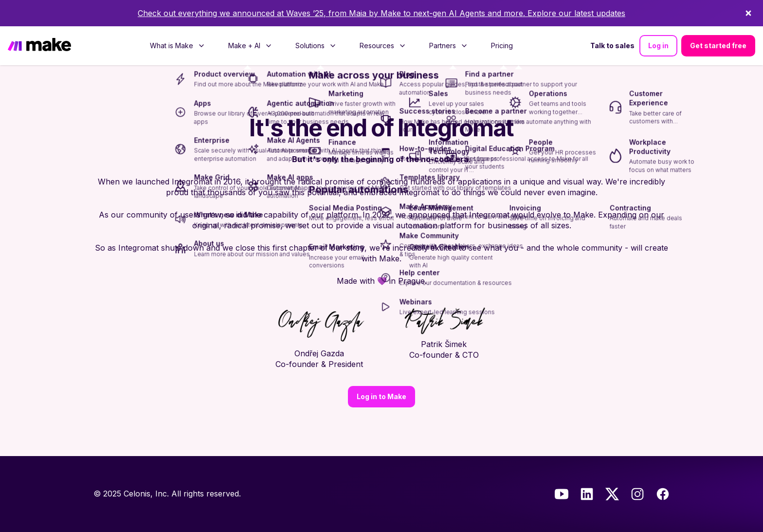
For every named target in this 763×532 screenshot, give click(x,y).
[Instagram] (637, 494)
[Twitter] (612, 494)
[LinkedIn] (587, 494)
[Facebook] (663, 494)
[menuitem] (177, 46)
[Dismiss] (748, 13)
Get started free (718, 46)
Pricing (502, 46)
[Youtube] (562, 494)
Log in (658, 46)
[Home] (39, 46)
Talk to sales (612, 46)
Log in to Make (381, 396)
